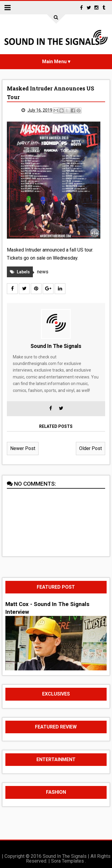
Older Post (90, 448)
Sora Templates (67, 861)
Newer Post (23, 448)
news (43, 272)
